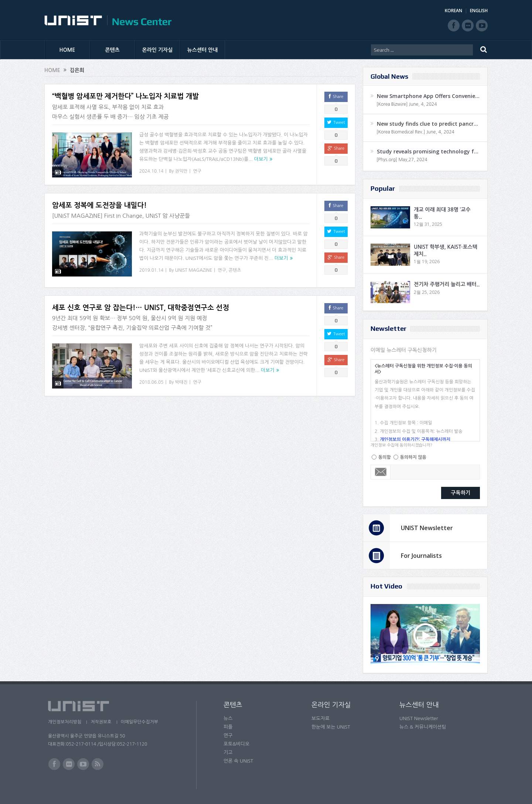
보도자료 (320, 718)
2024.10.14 (151, 171)
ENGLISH (479, 11)
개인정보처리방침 (65, 722)
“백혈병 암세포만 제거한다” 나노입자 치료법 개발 (125, 96)
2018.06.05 (151, 382)
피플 (228, 727)
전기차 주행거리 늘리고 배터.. (447, 284)
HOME (67, 50)
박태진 (181, 382)
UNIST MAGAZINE (194, 270)
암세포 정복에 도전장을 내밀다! (99, 205)
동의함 (385, 457)
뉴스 (228, 718)
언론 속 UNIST (238, 761)
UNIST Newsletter (427, 528)
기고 (228, 752)
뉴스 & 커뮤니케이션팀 (423, 727)
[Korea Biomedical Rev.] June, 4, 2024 (415, 132)
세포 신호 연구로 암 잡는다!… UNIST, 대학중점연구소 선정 (141, 308)
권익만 (181, 171)
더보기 (261, 159)
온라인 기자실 (158, 50)
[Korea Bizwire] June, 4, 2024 (407, 104)
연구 (197, 171)
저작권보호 (101, 722)
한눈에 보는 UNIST (331, 727)
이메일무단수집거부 (140, 722)
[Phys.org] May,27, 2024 (402, 160)
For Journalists (421, 556)
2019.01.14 (151, 270)
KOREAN (453, 11)
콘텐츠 (112, 50)
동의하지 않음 (413, 457)
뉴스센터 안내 (203, 50)
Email (381, 472)
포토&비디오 (237, 744)
